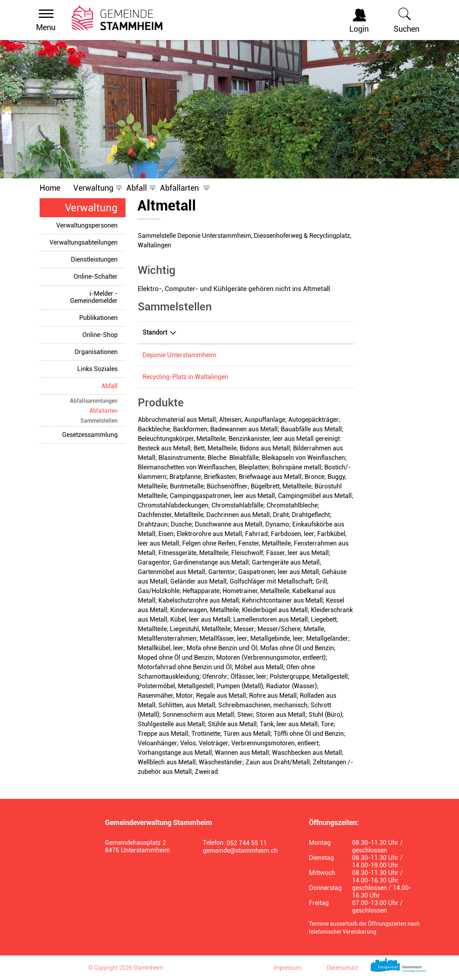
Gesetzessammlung (90, 435)
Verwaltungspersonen (87, 225)
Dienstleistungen (94, 259)
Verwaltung (91, 208)
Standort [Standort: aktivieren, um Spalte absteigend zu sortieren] (155, 332)
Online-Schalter (96, 277)
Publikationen (98, 318)
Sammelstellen (99, 421)
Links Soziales (97, 369)
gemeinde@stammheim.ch (240, 851)
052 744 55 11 (247, 843)
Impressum (288, 968)
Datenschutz (342, 968)
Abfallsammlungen (94, 401)
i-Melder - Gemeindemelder (94, 297)
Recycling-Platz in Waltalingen (185, 377)
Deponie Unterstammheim (179, 355)
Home (50, 188)
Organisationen (96, 352)
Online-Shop (100, 335)
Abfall (110, 386)
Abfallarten (104, 411)
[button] (93, 188)
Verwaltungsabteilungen (84, 242)
